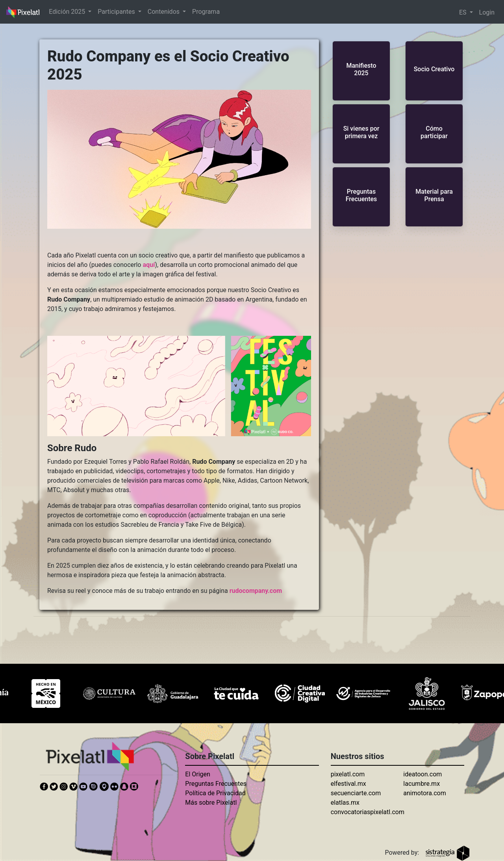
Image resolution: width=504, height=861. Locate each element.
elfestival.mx (348, 784)
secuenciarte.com (356, 793)
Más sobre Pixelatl (211, 803)
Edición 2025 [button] (68, 12)
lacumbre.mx (422, 784)
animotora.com (424, 793)
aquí (149, 265)
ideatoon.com (422, 774)
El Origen (198, 774)
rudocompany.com (256, 591)
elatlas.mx (345, 803)
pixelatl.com (348, 774)
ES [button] (464, 12)
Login (487, 12)
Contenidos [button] (164, 12)
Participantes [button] (117, 12)
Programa (206, 12)
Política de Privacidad (215, 793)
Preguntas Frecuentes (216, 784)
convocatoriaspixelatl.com (368, 812)
